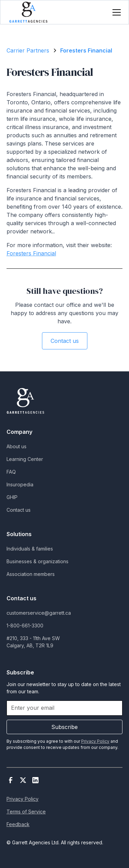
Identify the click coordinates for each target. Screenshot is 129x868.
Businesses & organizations (37, 561)
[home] (28, 12)
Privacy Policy (23, 799)
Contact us (65, 341)
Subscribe (64, 727)
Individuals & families (30, 549)
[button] (115, 12)
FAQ (11, 472)
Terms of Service (26, 812)
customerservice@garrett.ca (39, 613)
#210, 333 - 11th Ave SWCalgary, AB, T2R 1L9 (33, 642)
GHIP (12, 497)
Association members (31, 574)
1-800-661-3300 (25, 626)
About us (17, 446)
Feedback (18, 824)
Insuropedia (20, 484)
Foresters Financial (31, 253)
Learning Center (25, 459)
